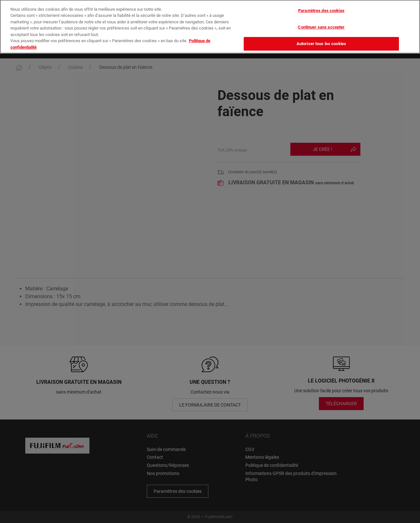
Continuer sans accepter (321, 20)
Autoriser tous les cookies (321, 36)
